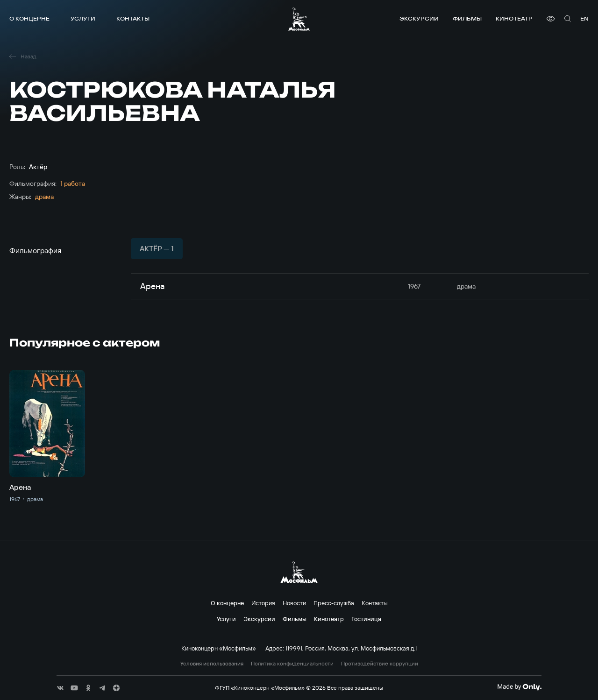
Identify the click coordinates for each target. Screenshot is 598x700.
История (263, 603)
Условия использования (212, 664)
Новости (294, 603)
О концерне (29, 18)
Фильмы (467, 18)
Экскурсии (419, 18)
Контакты (133, 18)
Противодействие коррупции (380, 664)
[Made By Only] (519, 687)
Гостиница (366, 619)
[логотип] (299, 19)
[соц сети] (60, 688)
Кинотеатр (514, 18)
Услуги (83, 18)
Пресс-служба (334, 603)
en (584, 18)
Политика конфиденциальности (292, 664)
